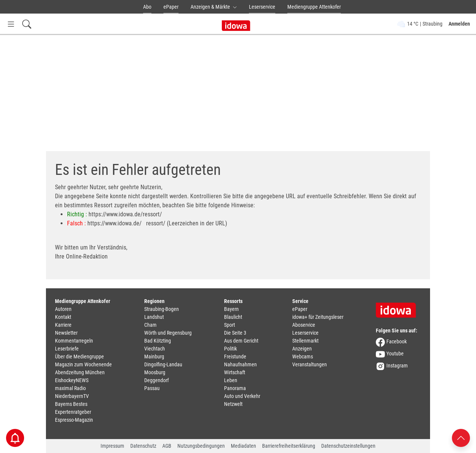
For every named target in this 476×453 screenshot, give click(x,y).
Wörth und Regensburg (168, 333)
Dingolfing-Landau (163, 364)
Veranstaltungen (310, 364)
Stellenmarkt (305, 341)
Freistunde (235, 357)
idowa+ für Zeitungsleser (318, 317)
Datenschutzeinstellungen (348, 446)
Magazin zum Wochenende (83, 364)
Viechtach (155, 349)
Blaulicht (233, 317)
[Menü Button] (11, 24)
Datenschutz (143, 446)
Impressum (112, 446)
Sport (230, 325)
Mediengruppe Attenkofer (314, 7)
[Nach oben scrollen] (461, 437)
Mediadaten (243, 446)
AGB (167, 446)
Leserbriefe (67, 349)
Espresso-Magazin (74, 420)
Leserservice (262, 7)
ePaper (171, 7)
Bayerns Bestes (71, 404)
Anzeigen (302, 349)
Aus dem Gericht (241, 341)
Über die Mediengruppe (79, 357)
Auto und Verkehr (242, 396)
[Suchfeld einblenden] (27, 24)
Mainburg (154, 357)
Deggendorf (156, 380)
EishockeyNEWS (72, 380)
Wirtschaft (235, 372)
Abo (147, 7)
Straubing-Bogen (162, 309)
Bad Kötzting (158, 341)
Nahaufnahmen (240, 364)
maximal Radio (70, 388)
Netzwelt (233, 404)
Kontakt (63, 317)
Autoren (63, 309)
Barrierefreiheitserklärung (289, 446)
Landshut (154, 317)
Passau (152, 388)
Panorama (235, 388)
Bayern (231, 309)
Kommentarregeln (74, 341)
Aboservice (304, 325)
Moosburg (155, 372)
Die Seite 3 (235, 333)
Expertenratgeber (73, 412)
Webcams (303, 357)
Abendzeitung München (80, 372)
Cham (150, 325)
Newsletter (66, 333)
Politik (230, 349)
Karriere (63, 325)
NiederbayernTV (72, 396)
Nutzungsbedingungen (201, 446)
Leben (231, 380)
